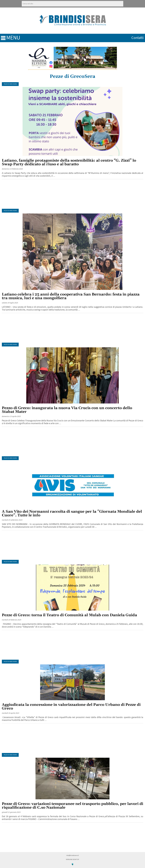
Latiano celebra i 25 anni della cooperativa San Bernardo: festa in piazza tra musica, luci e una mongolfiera (71, 296)
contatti (138, 38)
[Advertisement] (72, 194)
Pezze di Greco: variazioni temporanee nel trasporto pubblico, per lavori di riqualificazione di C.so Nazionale (72, 806)
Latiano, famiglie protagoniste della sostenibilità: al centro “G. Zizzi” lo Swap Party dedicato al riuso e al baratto (69, 162)
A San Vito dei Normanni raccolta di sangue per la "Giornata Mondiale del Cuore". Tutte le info (72, 513)
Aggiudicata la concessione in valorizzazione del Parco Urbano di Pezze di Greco (71, 707)
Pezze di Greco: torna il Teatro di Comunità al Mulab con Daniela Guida (69, 615)
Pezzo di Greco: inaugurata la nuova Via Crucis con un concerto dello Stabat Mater (67, 410)
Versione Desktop (72, 859)
